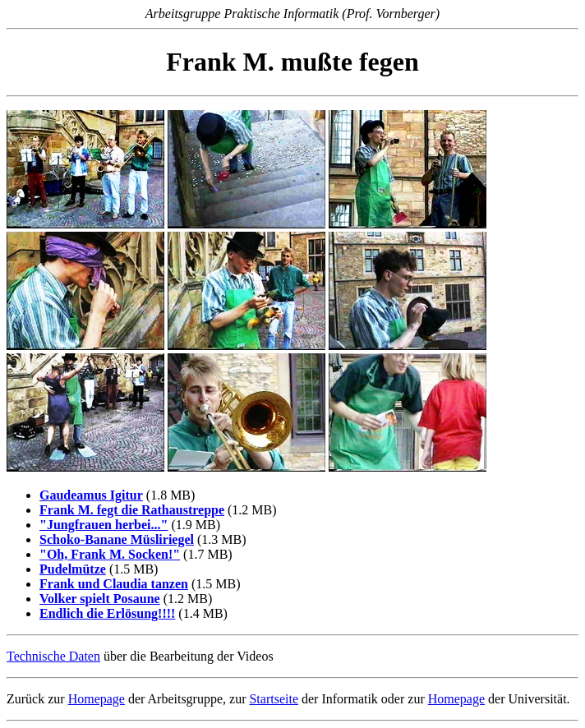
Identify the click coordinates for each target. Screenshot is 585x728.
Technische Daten (53, 656)
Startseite (274, 699)
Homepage (97, 699)
